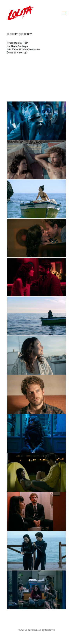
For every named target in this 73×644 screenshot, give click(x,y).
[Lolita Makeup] (21, 13)
